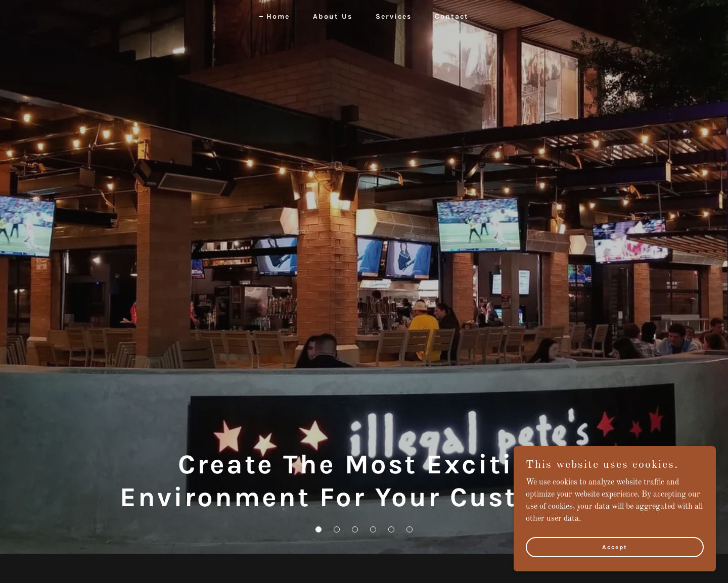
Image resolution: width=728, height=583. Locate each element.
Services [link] (394, 16)
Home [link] (278, 16)
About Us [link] (333, 16)
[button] (318, 529)
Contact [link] (452, 16)
